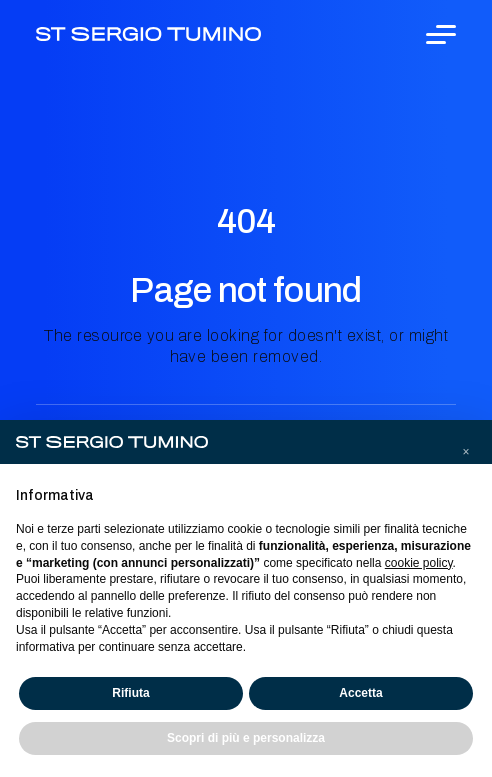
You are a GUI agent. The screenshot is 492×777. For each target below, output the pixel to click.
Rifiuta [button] (130, 693)
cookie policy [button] (419, 563)
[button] (466, 452)
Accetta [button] (360, 693)
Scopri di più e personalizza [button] (246, 738)
